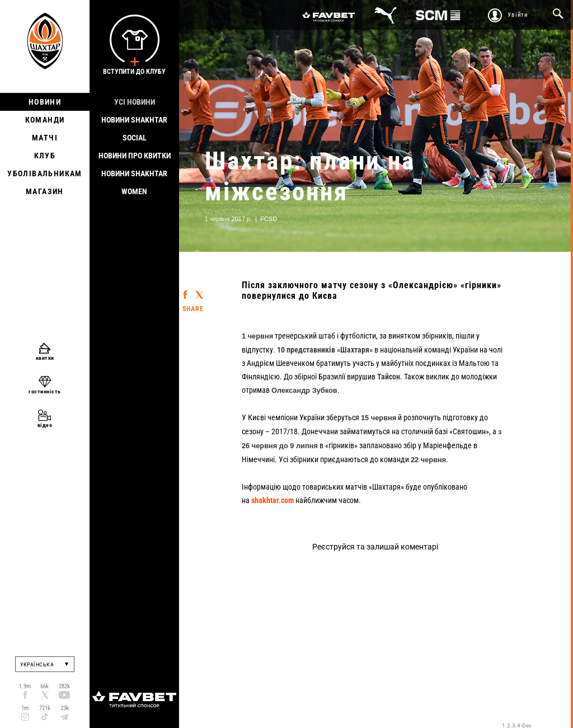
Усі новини (135, 102)
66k (44, 686)
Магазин (45, 191)
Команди (45, 120)
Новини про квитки (135, 156)
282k (64, 686)
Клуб (45, 156)
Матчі (45, 138)
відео (45, 425)
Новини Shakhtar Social (134, 129)
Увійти (518, 15)
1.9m (25, 686)
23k (65, 708)
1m (25, 708)
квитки (45, 358)
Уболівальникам (45, 173)
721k (45, 708)
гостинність (45, 391)
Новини (45, 102)
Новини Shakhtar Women (134, 182)
